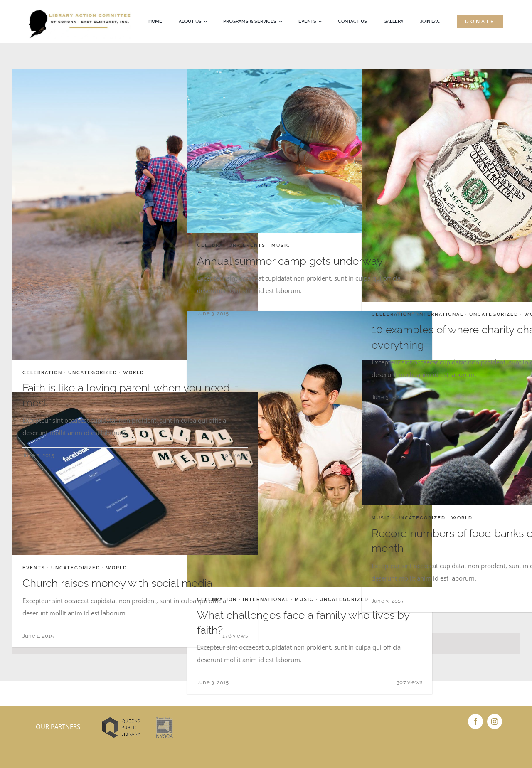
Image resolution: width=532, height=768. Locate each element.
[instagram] (495, 721)
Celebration (42, 373)
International (440, 314)
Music (281, 245)
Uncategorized (93, 373)
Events (254, 245)
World (134, 373)
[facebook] (475, 721)
